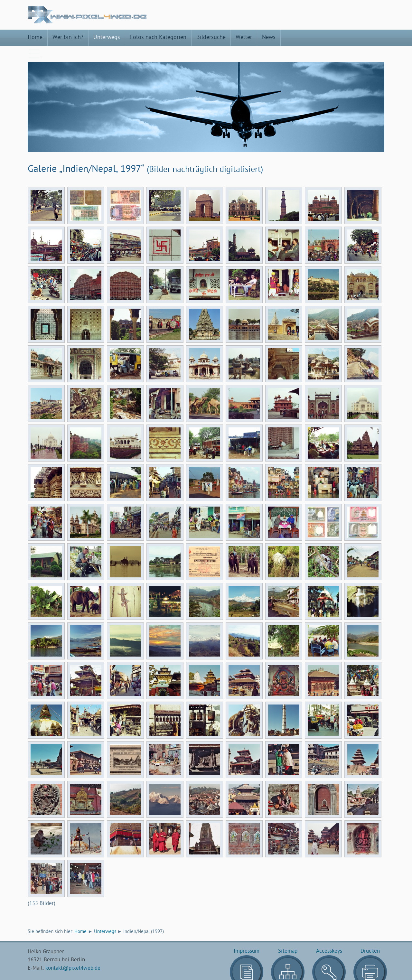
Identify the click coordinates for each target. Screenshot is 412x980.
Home (35, 38)
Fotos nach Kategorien (158, 38)
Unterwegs (107, 38)
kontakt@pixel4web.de (73, 952)
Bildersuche (211, 38)
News (269, 38)
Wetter (244, 38)
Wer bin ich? (68, 38)
